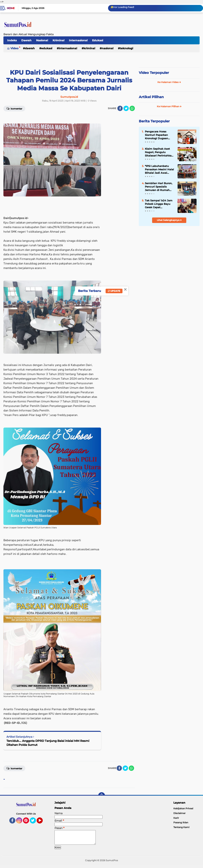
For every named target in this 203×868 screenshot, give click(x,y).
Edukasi (98, 40)
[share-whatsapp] (132, 108)
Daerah (26, 40)
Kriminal (58, 40)
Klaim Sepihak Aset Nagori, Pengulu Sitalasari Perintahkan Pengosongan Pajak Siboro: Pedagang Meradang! (159, 152)
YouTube (42, 822)
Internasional (78, 40)
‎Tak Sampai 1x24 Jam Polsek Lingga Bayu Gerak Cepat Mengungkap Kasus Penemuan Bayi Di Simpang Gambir (159, 204)
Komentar (14, 768)
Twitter (35, 822)
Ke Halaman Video (169, 82)
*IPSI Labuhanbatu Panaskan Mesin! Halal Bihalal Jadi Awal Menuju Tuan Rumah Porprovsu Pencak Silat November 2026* (160, 170)
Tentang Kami (181, 827)
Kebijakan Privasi (183, 808)
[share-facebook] (120, 108)
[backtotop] (102, 796)
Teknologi (126, 48)
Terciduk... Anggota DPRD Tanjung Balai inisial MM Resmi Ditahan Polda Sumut (48, 743)
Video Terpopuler (154, 73)
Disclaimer (179, 813)
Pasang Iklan (181, 822)
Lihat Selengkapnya (169, 220)
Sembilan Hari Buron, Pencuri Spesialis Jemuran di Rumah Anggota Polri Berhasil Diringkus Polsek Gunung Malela (159, 187)
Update (114, 291)
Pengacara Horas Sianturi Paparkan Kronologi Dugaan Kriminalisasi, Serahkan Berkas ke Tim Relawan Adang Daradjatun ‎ (160, 135)
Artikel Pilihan (151, 97)
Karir (176, 818)
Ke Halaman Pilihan (169, 106)
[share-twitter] (126, 108)
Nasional (42, 40)
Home (11, 8)
